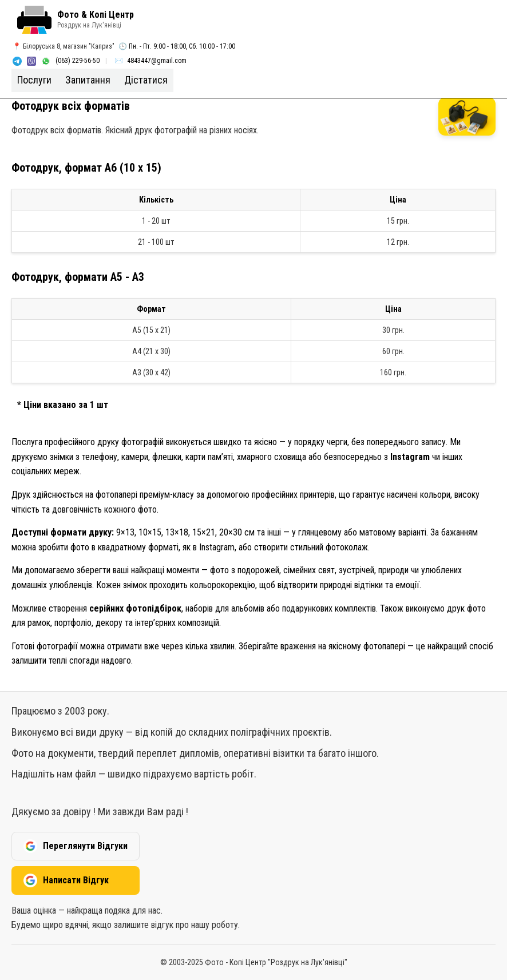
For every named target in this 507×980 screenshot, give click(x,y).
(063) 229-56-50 (78, 61)
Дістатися (146, 80)
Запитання (88, 80)
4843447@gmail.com (157, 61)
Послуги (34, 80)
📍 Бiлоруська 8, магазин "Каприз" (64, 46)
